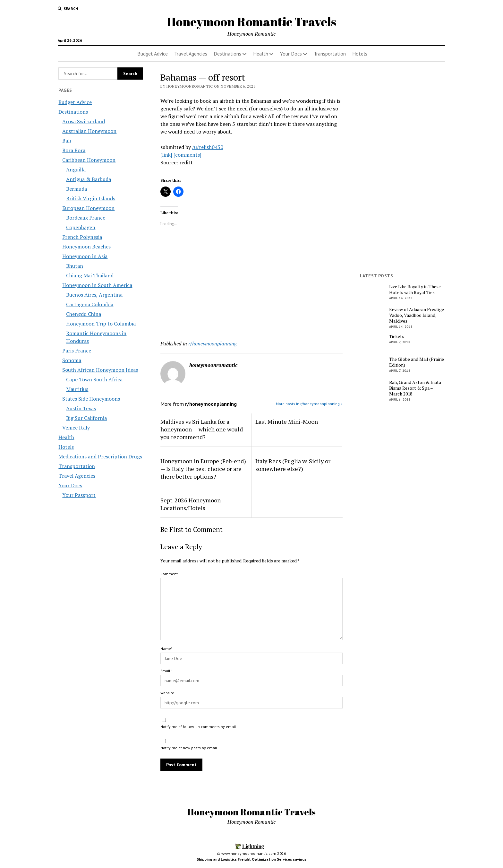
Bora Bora (74, 150)
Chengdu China (84, 314)
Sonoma (72, 360)
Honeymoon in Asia (85, 256)
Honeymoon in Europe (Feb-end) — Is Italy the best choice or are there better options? (203, 469)
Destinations (227, 54)
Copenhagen (81, 227)
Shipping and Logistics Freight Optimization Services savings (251, 859)
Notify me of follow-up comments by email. (199, 727)
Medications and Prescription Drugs (100, 456)
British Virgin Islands (91, 198)
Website (167, 693)
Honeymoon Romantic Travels (251, 22)
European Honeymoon (88, 208)
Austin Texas (81, 408)
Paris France (77, 351)
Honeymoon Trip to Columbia (101, 324)
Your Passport (79, 495)
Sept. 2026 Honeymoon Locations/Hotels (191, 504)
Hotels (360, 54)
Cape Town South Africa (94, 379)
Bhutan (75, 266)
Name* (166, 649)
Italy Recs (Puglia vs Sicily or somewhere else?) (293, 465)
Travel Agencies (191, 54)
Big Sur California (86, 418)
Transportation (330, 54)
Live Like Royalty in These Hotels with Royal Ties (415, 290)
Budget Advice (153, 54)
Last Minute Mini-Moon (287, 421)
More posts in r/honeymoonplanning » (309, 404)
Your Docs (291, 54)
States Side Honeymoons (91, 399)
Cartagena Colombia (90, 304)
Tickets (397, 336)
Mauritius (77, 389)
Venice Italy (76, 428)
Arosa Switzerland (84, 121)
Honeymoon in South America (97, 285)
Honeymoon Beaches (86, 247)
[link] (166, 155)
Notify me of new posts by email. (189, 748)
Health (261, 54)
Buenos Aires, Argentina (94, 295)
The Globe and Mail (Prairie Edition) (417, 362)
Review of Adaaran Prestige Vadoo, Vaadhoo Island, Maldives (417, 315)
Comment (169, 574)
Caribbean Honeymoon (89, 160)
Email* (166, 671)
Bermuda (77, 189)
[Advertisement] (252, 284)
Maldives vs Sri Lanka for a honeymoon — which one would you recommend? (202, 429)
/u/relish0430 (208, 147)
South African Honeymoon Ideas (100, 370)
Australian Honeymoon (89, 131)
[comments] (188, 155)
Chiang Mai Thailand (90, 275)
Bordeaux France (86, 218)
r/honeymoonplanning (213, 343)
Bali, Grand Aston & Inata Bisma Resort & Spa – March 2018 (415, 388)
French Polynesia (82, 237)
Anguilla (76, 169)
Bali (67, 141)
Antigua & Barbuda (89, 179)
